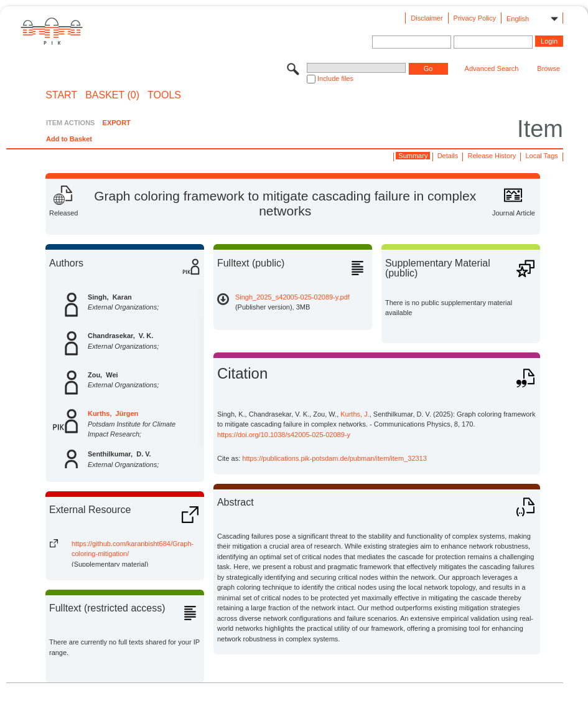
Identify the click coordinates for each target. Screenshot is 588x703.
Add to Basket (69, 139)
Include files (335, 78)
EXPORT (117, 123)
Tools (164, 95)
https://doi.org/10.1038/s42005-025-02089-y (284, 435)
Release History (492, 156)
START (61, 95)
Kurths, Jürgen (113, 413)
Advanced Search (492, 68)
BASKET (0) (112, 95)
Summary (413, 156)
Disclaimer (427, 18)
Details (448, 156)
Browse (548, 68)
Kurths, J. (355, 414)
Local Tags (541, 156)
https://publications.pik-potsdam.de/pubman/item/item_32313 (334, 458)
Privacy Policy (475, 18)
